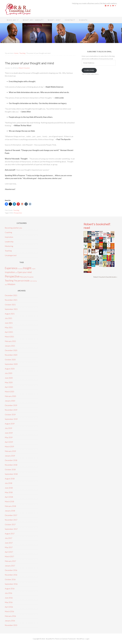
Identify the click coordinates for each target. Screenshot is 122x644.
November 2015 (11, 625)
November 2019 (11, 410)
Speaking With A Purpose (21, 9)
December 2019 (11, 405)
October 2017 (10, 524)
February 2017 (10, 561)
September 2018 (11, 474)
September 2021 (11, 309)
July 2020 (8, 373)
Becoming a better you (13, 228)
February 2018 (10, 506)
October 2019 (10, 415)
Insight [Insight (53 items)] (27, 268)
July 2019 (8, 428)
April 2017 (9, 552)
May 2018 (9, 492)
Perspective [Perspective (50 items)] (12, 276)
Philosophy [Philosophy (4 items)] (23, 277)
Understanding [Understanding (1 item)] (33, 281)
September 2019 (11, 419)
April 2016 (9, 607)
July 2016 (8, 593)
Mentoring (9, 246)
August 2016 (10, 589)
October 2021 (10, 305)
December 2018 (11, 460)
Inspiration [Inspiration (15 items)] (10, 272)
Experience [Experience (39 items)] (11, 268)
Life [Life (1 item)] (16, 273)
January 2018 (10, 511)
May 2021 (9, 327)
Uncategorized (11, 255)
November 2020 (11, 355)
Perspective (18, 213)
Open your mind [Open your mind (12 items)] (24, 272)
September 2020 (11, 364)
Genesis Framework (69, 639)
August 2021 (10, 314)
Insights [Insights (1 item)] (34, 269)
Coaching (8, 232)
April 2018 (9, 497)
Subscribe (89, 70)
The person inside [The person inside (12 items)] (22, 281)
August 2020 (10, 369)
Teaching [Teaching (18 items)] (9, 280)
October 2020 (10, 360)
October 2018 (10, 469)
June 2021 (9, 323)
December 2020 (11, 350)
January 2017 (10, 566)
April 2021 (9, 332)
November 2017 (11, 520)
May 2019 (9, 437)
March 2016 (9, 611)
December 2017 (11, 515)
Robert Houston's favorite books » (105, 277)
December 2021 (11, 295)
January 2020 (10, 401)
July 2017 (8, 538)
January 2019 (10, 456)
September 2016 (11, 584)
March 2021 (9, 337)
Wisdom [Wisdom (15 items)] (11, 284)
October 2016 (10, 579)
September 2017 (11, 529)
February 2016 (10, 616)
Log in (87, 639)
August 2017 (10, 534)
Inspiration (9, 237)
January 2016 (10, 621)
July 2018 (8, 483)
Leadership (9, 242)
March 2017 (9, 556)
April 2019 (9, 442)
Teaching (16, 210)
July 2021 (8, 318)
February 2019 (10, 451)
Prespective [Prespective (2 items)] (30, 277)
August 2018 (10, 479)
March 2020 (9, 392)
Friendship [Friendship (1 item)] (20, 269)
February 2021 (10, 341)
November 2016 (11, 575)
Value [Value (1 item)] (6, 285)
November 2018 (11, 465)
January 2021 (10, 346)
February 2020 (10, 396)
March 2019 (9, 447)
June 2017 (9, 543)
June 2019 (9, 433)
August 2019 (10, 424)
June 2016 (9, 598)
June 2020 (9, 378)
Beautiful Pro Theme (53, 639)
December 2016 (11, 570)
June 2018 (9, 488)
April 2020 (9, 387)
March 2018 (9, 501)
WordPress (81, 639)
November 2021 (11, 300)
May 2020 (9, 382)
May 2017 (9, 547)
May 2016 (9, 602)
